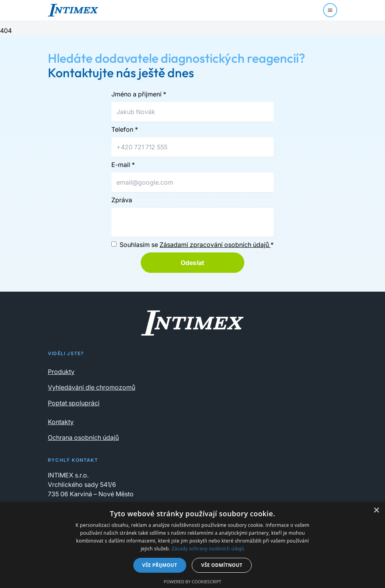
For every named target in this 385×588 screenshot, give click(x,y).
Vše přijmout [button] (160, 565)
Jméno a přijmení (139, 94)
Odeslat (192, 263)
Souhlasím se (197, 245)
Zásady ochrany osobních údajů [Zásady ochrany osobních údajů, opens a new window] (208, 549)
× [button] (376, 511)
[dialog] (192, 545)
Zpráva (122, 200)
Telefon (125, 129)
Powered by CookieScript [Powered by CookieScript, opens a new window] (193, 582)
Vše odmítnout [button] (222, 565)
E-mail (123, 165)
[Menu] (330, 10)
